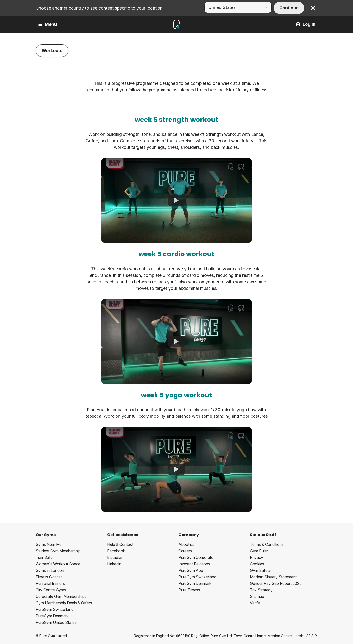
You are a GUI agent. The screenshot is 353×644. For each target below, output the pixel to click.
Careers (185, 551)
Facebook (116, 551)
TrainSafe (44, 557)
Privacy (257, 557)
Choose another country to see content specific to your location (99, 8)
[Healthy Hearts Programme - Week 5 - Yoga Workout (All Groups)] (176, 469)
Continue (289, 8)
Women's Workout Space (58, 564)
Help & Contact (120, 544)
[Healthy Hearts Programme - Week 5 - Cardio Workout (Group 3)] (176, 341)
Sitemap (257, 596)
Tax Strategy (261, 590)
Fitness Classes (49, 577)
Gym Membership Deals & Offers (64, 603)
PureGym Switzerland (55, 609)
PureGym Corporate (196, 557)
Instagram (116, 557)
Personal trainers (50, 583)
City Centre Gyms (51, 590)
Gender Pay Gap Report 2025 (276, 583)
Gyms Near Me (49, 544)
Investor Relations (194, 564)
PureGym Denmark (52, 616)
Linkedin (114, 564)
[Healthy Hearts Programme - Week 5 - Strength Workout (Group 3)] (176, 201)
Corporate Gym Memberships (61, 596)
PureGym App (191, 570)
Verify (255, 603)
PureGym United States (56, 622)
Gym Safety (260, 570)
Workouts (52, 50)
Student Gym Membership (58, 551)
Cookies (257, 564)
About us (186, 544)
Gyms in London (50, 570)
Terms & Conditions (267, 544)
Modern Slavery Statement (273, 577)
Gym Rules (259, 551)
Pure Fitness (189, 590)
